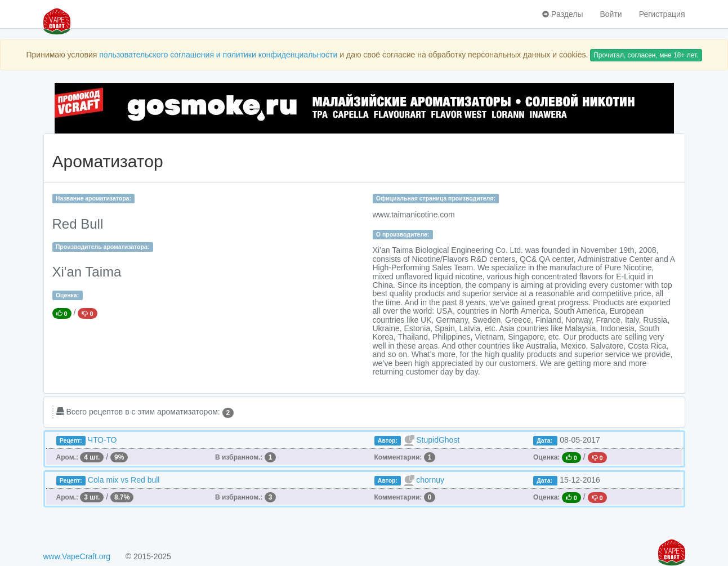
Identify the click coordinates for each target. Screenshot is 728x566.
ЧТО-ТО (102, 440)
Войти (611, 14)
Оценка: (67, 295)
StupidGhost (438, 440)
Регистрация (662, 14)
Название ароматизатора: (93, 198)
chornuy (430, 480)
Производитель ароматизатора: (102, 247)
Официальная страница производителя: (436, 198)
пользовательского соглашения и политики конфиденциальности (218, 55)
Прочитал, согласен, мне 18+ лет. (646, 55)
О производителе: (403, 234)
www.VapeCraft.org (77, 556)
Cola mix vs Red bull (124, 480)
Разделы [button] (562, 14)
